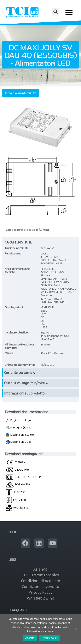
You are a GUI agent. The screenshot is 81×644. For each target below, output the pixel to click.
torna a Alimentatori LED (20, 93)
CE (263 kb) (16, 462)
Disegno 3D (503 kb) (20, 435)
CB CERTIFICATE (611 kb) (24, 477)
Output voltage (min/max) (24, 383)
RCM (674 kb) (18, 484)
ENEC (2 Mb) (17, 470)
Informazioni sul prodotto (24, 393)
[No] (76, 629)
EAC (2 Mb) (16, 500)
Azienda (40, 569)
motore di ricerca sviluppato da (27, 230)
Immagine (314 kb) (19, 428)
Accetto (30, 638)
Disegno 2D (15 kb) (19, 442)
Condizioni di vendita (41, 587)
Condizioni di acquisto (41, 581)
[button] (55, 12)
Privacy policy (49, 638)
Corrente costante (18, 373)
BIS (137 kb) (16, 492)
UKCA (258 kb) (18, 507)
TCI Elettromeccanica (41, 575)
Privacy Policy (40, 592)
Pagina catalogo (18, 420)
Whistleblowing (41, 598)
